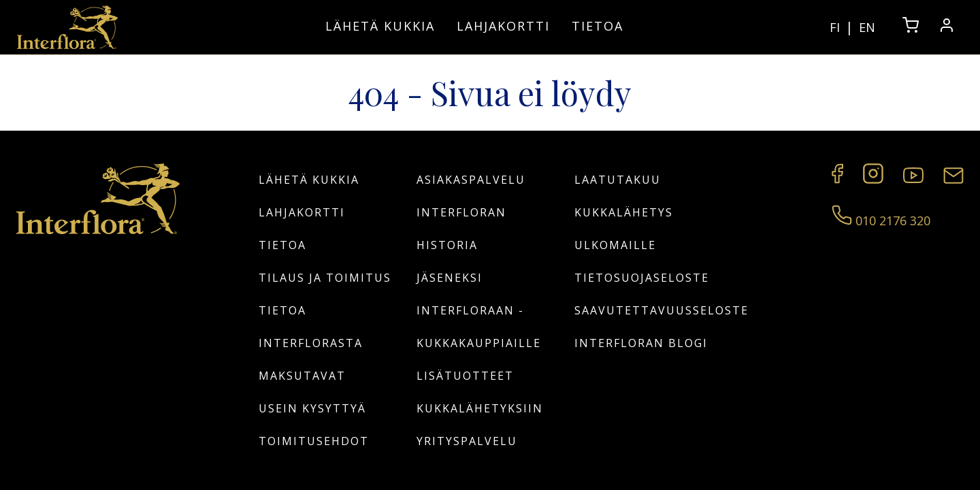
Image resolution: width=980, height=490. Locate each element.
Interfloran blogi (641, 343)
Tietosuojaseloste (642, 278)
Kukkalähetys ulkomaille (624, 229)
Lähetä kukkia (380, 26)
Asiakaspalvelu (471, 180)
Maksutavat (302, 376)
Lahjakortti (503, 26)
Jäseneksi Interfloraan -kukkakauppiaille (479, 310)
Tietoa (598, 26)
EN (867, 27)
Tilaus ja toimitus (325, 278)
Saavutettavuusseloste (648, 310)
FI (835, 27)
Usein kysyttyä (312, 408)
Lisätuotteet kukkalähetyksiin (480, 392)
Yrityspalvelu (467, 441)
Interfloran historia (461, 229)
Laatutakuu (618, 180)
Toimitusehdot (314, 441)
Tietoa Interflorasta (311, 327)
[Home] (67, 27)
